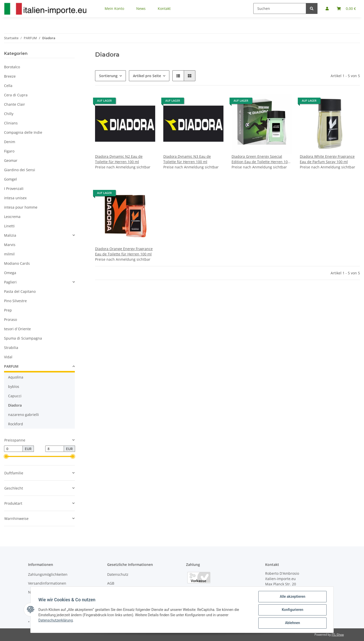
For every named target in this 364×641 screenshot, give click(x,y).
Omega (10, 273)
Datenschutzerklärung (56, 621)
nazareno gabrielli (24, 415)
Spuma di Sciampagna (23, 338)
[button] (178, 76)
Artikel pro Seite (147, 76)
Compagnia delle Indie (23, 132)
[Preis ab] (13, 449)
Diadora (15, 405)
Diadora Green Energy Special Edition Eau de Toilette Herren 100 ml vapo (261, 159)
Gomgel (10, 179)
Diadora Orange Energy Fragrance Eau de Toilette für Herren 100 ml (124, 251)
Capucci (15, 396)
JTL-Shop (338, 635)
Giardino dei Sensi (20, 170)
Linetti (9, 226)
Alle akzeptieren (292, 597)
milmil (9, 254)
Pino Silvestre (15, 301)
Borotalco (12, 67)
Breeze (10, 76)
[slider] (6, 457)
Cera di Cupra (16, 95)
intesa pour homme (21, 207)
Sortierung (108, 76)
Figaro (9, 151)
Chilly (9, 114)
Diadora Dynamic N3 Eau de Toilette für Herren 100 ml (187, 159)
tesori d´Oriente (17, 329)
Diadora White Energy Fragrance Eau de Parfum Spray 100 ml (327, 159)
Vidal (8, 357)
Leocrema (12, 217)
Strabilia (11, 348)
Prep (8, 310)
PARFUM (11, 366)
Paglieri (10, 282)
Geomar (11, 160)
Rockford (16, 424)
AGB (111, 583)
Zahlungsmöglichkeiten (48, 574)
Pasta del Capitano (20, 291)
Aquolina (16, 377)
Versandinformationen (47, 583)
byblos (14, 386)
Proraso (10, 319)
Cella (8, 86)
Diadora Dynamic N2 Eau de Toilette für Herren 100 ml (119, 159)
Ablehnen (292, 623)
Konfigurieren (292, 610)
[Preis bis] (55, 449)
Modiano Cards (17, 263)
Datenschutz (118, 574)
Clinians (11, 123)
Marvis (10, 245)
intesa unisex (15, 198)
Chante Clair (15, 104)
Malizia (10, 235)
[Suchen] (280, 8)
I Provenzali (14, 189)
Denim (10, 142)
